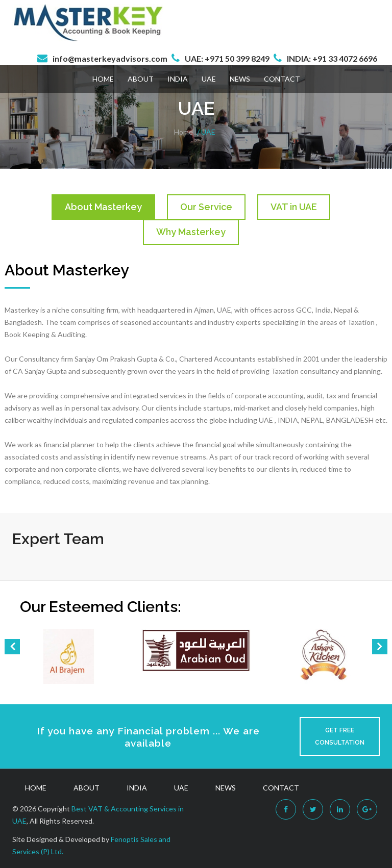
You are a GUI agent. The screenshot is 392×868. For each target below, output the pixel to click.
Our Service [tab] (206, 207)
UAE (209, 79)
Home (103, 79)
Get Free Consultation (340, 736)
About (141, 79)
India (178, 79)
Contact (282, 79)
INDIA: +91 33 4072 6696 (332, 58)
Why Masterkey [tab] (191, 232)
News (240, 79)
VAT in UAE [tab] (294, 207)
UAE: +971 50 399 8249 (227, 58)
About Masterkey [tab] (103, 207)
